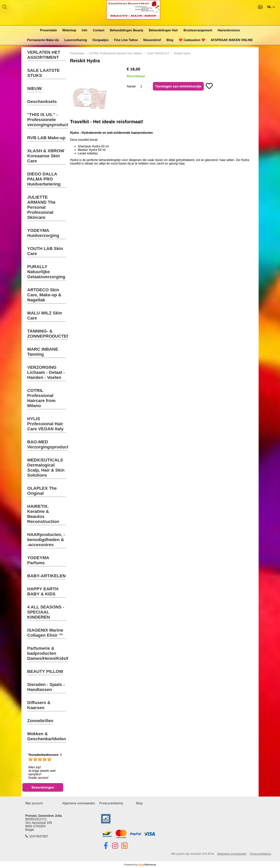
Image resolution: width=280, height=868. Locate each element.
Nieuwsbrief (152, 40)
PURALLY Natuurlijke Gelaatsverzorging (46, 272)
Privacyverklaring (111, 803)
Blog (170, 40)
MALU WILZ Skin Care (45, 316)
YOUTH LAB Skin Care (45, 251)
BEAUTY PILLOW (45, 671)
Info (84, 30)
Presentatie (48, 30)
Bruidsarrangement (198, 30)
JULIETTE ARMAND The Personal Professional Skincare (41, 207)
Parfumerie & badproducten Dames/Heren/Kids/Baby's (54, 653)
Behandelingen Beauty (127, 30)
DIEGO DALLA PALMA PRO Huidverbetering (44, 179)
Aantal (131, 86)
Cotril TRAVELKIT (158, 53)
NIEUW (35, 88)
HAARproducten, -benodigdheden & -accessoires (46, 540)
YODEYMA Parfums (38, 560)
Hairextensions (229, 30)
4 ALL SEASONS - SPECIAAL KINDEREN (46, 612)
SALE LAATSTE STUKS (44, 73)
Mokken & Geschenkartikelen (47, 736)
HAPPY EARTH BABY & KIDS (43, 591)
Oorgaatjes (101, 40)
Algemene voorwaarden (79, 803)
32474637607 (39, 836)
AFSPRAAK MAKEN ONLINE (232, 40)
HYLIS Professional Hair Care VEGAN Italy (45, 424)
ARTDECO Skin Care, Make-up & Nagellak (44, 295)
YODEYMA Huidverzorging (43, 233)
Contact (99, 30)
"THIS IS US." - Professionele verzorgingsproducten (50, 120)
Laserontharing (76, 40)
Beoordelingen (43, 787)
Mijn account (34, 803)
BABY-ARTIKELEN (46, 576)
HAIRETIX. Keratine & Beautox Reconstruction (43, 514)
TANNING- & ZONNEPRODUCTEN (49, 334)
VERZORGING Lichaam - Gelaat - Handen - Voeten (46, 372)
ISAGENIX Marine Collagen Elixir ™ (45, 633)
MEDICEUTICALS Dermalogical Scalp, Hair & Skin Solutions (46, 468)
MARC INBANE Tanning (43, 352)
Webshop (69, 30)
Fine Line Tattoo (126, 40)
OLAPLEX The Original (42, 491)
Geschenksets (42, 102)
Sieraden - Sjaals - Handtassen (46, 687)
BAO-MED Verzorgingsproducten (50, 444)
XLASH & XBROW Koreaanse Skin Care (46, 156)
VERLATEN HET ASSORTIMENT (44, 55)
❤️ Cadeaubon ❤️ (192, 40)
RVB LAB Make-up (46, 138)
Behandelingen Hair (163, 30)
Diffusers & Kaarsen (39, 705)
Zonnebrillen (40, 721)
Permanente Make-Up (43, 40)
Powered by (140, 865)
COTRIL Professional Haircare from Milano (41, 398)
